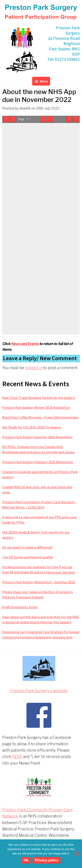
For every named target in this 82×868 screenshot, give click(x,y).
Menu (44, 81)
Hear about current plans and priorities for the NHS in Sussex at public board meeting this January (41, 619)
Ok (26, 860)
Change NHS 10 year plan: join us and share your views (37, 489)
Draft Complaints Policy (20, 607)
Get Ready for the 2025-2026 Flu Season (32, 427)
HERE (17, 757)
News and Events (25, 344)
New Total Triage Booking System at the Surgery (39, 398)
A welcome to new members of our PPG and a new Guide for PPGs (39, 520)
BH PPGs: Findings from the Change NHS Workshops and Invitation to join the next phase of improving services (40, 450)
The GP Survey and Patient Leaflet (28, 557)
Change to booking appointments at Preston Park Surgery (40, 474)
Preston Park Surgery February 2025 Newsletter (38, 462)
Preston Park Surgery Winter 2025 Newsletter (36, 407)
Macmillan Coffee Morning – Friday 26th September (40, 417)
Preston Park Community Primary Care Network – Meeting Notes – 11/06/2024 (39, 505)
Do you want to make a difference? (28, 547)
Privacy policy (47, 860)
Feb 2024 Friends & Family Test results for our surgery (36, 535)
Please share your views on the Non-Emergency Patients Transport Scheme (38, 594)
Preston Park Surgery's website (39, 691)
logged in (34, 368)
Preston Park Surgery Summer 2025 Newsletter (37, 437)
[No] (77, 854)
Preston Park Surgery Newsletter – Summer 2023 (39, 582)
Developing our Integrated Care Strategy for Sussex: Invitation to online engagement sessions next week (41, 635)
